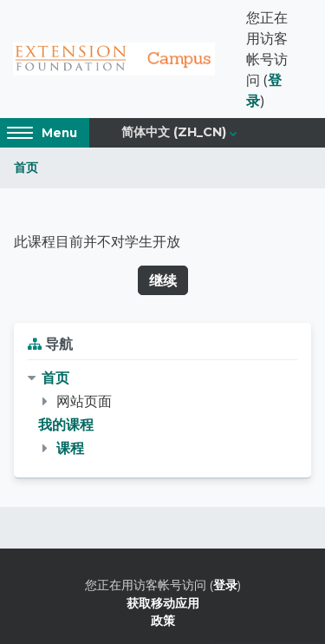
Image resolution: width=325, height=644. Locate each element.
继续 (163, 280)
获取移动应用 (163, 603)
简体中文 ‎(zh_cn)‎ (174, 132)
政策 (163, 620)
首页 (26, 167)
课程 (70, 448)
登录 (225, 585)
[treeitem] (162, 414)
